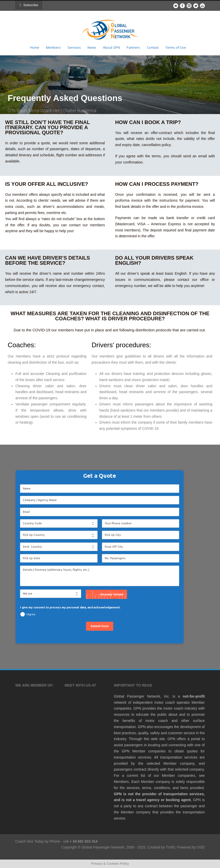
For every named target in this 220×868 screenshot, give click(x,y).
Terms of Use (176, 47)
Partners (133, 47)
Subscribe (30, 5)
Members (53, 47)
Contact (153, 47)
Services (74, 47)
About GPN (111, 47)
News (92, 47)
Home (35, 47)
